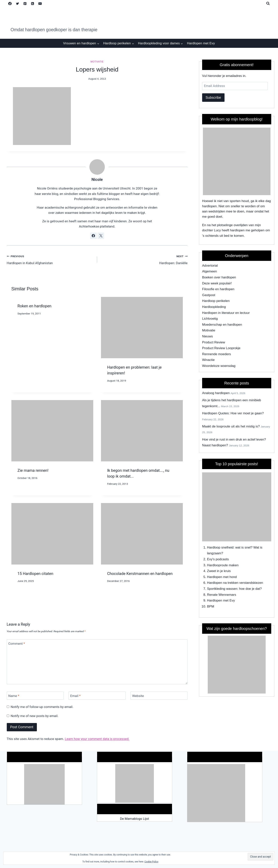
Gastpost (209, 295)
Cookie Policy (151, 862)
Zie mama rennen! (33, 470)
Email (75, 696)
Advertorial (210, 266)
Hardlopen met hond (222, 577)
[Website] (159, 696)
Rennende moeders (217, 354)
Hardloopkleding (214, 307)
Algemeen (210, 271)
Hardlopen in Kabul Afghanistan (50, 259)
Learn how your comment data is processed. (97, 739)
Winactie (208, 360)
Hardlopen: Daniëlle (144, 259)
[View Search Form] (268, 3)
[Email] (40, 3)
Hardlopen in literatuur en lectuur (226, 313)
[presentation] (142, 328)
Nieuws (208, 336)
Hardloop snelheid (220, 547)
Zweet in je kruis (219, 571)
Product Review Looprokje (221, 348)
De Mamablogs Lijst (134, 819)
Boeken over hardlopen (219, 277)
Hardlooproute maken (223, 565)
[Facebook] (10, 3)
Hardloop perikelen (216, 301)
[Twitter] (18, 3)
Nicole (97, 179)
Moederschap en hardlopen (222, 325)
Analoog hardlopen (216, 393)
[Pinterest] (25, 3)
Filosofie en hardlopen (218, 289)
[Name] (35, 696)
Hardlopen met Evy (201, 43)
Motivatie (97, 62)
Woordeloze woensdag (219, 366)
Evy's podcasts (218, 559)
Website (138, 696)
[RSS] (33, 3)
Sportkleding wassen (222, 589)
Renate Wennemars (222, 595)
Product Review (214, 342)
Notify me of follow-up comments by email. (42, 707)
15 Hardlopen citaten (36, 574)
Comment (17, 644)
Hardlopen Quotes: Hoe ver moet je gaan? (233, 413)
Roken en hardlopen (35, 306)
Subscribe (213, 98)
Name (14, 696)
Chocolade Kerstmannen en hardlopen (140, 574)
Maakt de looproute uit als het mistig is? (231, 426)
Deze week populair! (217, 283)
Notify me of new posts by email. (34, 716)
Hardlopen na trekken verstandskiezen (235, 583)
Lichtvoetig (210, 319)
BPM (211, 606)
